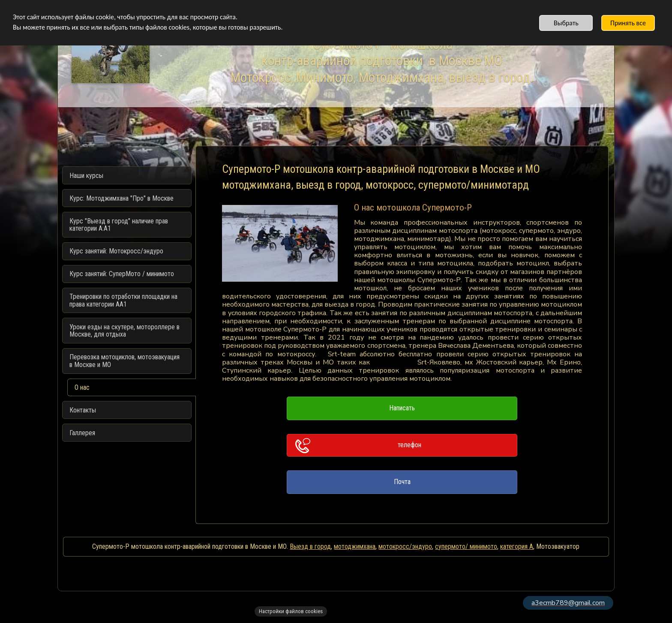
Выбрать (566, 23)
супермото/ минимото (466, 546)
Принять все (628, 23)
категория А (517, 546)
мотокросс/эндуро (405, 546)
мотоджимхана (355, 546)
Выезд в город (310, 546)
